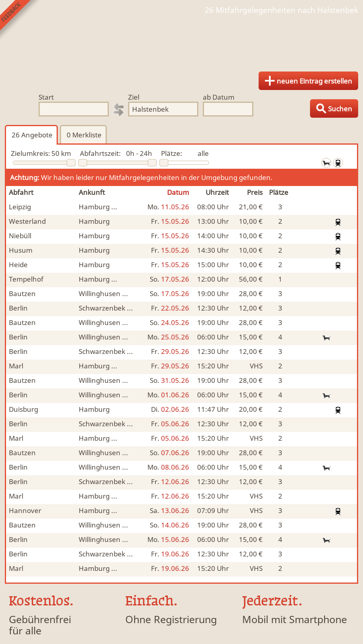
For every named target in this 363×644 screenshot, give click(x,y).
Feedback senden (19, 19)
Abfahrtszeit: (100, 153)
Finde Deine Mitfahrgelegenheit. (181, 40)
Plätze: (172, 153)
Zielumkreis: (31, 153)
